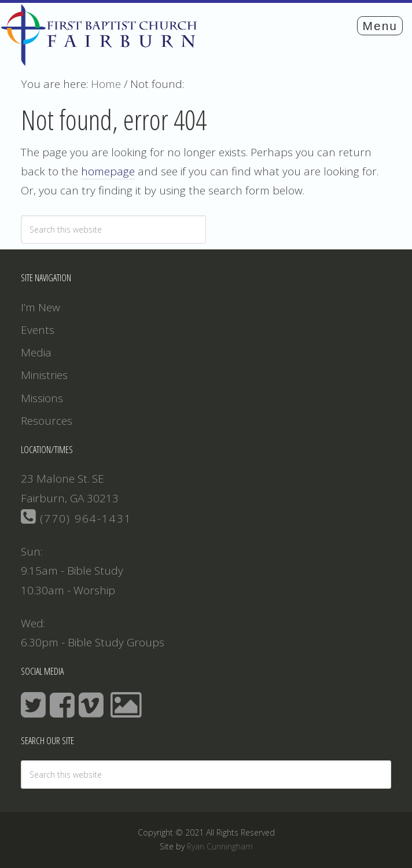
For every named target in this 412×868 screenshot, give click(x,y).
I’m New (41, 307)
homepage (108, 171)
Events (38, 330)
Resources (47, 421)
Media (36, 352)
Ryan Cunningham (220, 846)
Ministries (44, 375)
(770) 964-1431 (76, 518)
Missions (42, 398)
